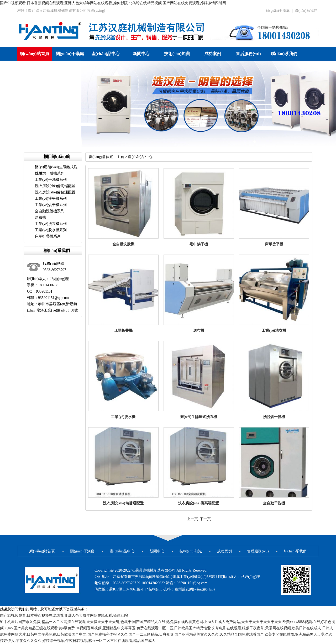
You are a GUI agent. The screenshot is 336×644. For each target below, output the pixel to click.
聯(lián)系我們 (306, 11)
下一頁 (205, 519)
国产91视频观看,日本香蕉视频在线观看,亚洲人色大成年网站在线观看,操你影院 (64, 616)
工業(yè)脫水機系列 (51, 230)
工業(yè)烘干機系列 (51, 205)
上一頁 (192, 519)
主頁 (120, 157)
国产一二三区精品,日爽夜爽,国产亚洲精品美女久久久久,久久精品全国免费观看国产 (196, 634)
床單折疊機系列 (48, 236)
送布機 (40, 217)
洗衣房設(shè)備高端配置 (55, 186)
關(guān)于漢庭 (278, 11)
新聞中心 (141, 54)
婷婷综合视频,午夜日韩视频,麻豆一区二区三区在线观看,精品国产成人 (99, 641)
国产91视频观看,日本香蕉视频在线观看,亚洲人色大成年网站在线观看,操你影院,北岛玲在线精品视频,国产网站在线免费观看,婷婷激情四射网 (113, 3)
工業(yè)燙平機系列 (51, 199)
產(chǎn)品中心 (106, 54)
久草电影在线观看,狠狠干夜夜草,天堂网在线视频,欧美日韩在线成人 (267, 628)
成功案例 (213, 54)
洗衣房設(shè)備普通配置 (55, 192)
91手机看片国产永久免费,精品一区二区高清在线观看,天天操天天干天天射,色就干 (66, 622)
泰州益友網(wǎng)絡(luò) (195, 589)
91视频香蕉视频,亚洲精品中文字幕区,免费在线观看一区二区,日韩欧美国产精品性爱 (143, 628)
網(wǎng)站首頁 (34, 54)
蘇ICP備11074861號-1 (127, 589)
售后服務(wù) (248, 54)
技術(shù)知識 (177, 54)
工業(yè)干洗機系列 (51, 180)
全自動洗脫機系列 (50, 211)
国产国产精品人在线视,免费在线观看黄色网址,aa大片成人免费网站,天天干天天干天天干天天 (207, 622)
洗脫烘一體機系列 (50, 173)
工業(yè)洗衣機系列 (51, 224)
